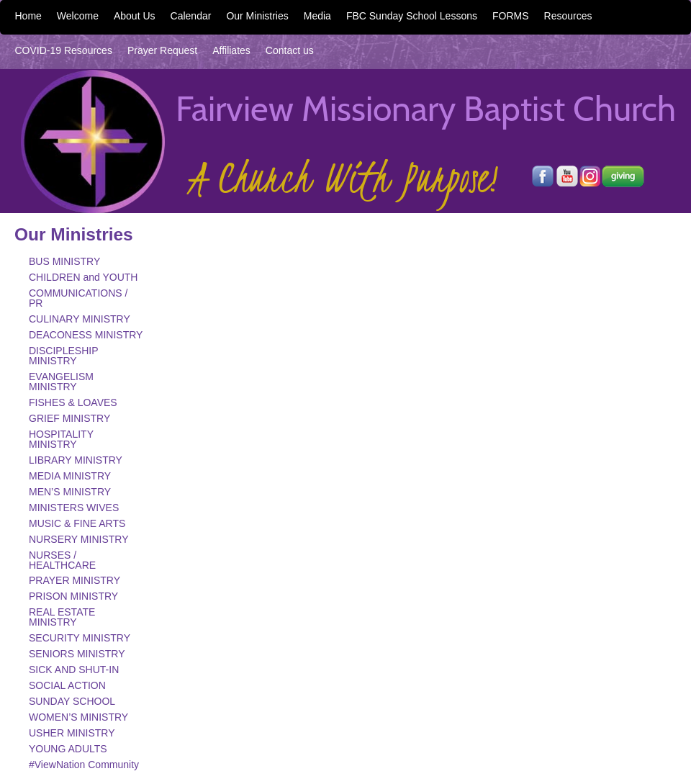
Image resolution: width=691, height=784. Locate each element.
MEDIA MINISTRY (70, 476)
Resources (568, 16)
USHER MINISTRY (72, 733)
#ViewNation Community (84, 765)
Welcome (78, 16)
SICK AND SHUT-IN (74, 670)
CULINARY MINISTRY (80, 319)
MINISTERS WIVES (74, 508)
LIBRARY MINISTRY (76, 460)
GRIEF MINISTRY (69, 418)
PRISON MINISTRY (73, 596)
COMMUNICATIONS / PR (78, 298)
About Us (135, 16)
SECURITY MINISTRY (80, 638)
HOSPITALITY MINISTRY (61, 439)
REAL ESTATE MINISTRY (62, 617)
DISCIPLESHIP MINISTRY (63, 356)
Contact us (290, 50)
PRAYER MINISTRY (74, 580)
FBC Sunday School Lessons (412, 16)
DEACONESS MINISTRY (86, 335)
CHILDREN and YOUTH (83, 277)
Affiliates (231, 50)
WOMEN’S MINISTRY (78, 717)
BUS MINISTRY (64, 261)
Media (317, 16)
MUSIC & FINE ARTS (77, 523)
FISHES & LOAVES (73, 402)
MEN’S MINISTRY (70, 492)
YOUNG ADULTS (68, 749)
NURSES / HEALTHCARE (62, 560)
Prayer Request (162, 50)
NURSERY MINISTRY (78, 539)
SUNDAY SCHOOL (72, 701)
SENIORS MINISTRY (77, 654)
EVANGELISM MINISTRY (61, 382)
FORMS (511, 16)
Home (28, 16)
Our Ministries (257, 16)
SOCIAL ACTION (67, 685)
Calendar (191, 16)
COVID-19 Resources (64, 50)
